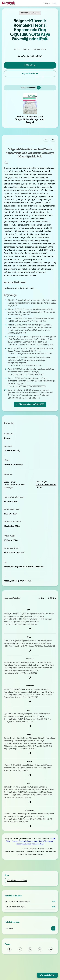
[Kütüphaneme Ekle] (30, 89)
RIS (40, 612)
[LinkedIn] (30, 967)
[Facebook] (9, 967)
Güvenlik (31, 295)
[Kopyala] (30, 643)
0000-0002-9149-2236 (15, 497)
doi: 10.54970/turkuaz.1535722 (23, 739)
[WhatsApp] (40, 967)
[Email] (51, 967)
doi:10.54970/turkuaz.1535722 (18, 663)
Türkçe (47, 3)
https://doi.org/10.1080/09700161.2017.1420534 (29, 395)
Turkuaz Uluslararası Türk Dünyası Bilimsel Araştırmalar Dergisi (30, 122)
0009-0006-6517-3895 (45, 496)
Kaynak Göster (30, 74)
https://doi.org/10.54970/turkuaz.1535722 (25, 578)
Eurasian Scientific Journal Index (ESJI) (28, 859)
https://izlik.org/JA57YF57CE (18, 593)
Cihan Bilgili (37, 56)
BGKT (23, 295)
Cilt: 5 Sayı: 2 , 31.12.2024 (17, 898)
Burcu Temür (23, 56)
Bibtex (51, 612)
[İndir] (53, 946)
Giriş (55, 3)
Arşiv (7, 893)
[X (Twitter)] (20, 967)
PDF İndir (30, 65)
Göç (17, 295)
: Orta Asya (10, 295)
